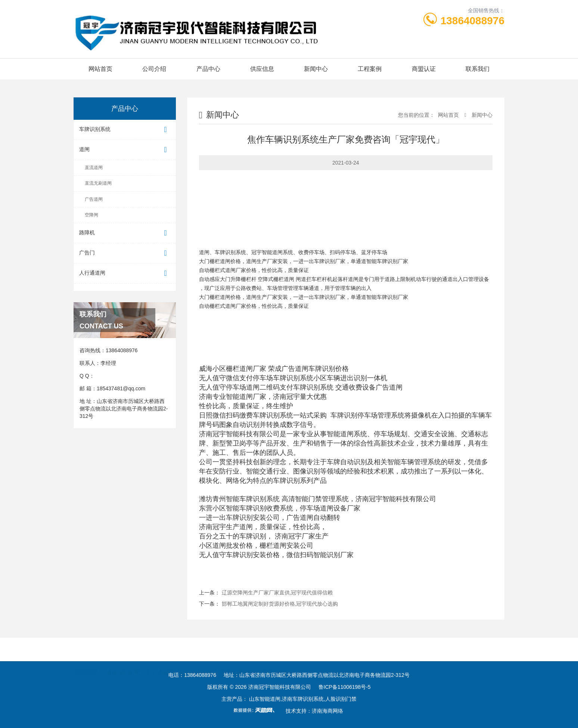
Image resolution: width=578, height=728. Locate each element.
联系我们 (478, 69)
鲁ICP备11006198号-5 (345, 687)
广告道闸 (94, 199)
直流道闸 (94, 168)
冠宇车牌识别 (237, 649)
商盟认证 (424, 69)
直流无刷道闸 (98, 183)
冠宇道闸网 (276, 649)
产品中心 (208, 69)
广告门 (125, 253)
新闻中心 (316, 69)
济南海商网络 (327, 711)
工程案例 (370, 69)
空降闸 (91, 215)
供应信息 (262, 69)
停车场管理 (198, 649)
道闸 (125, 150)
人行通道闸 (125, 273)
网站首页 (100, 69)
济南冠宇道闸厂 (125, 649)
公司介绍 (154, 69)
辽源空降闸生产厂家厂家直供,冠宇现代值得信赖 (277, 593)
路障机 (125, 233)
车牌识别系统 (125, 130)
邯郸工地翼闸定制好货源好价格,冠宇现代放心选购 (280, 604)
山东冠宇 (164, 649)
